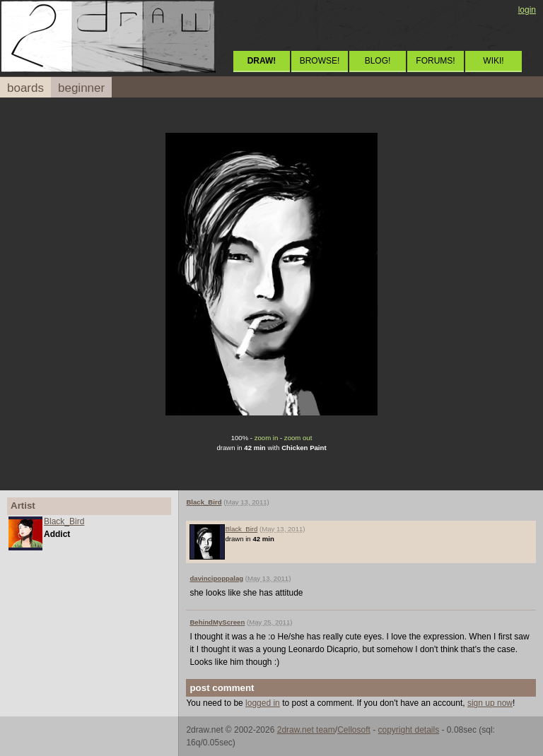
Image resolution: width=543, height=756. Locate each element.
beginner (81, 88)
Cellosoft (354, 730)
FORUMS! (435, 61)
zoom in (267, 438)
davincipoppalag (216, 578)
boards (25, 88)
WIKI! (493, 61)
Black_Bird (64, 521)
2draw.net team (306, 730)
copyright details (408, 730)
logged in (263, 703)
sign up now (490, 703)
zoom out (298, 438)
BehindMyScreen (217, 622)
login (527, 10)
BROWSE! (320, 61)
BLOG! (378, 61)
